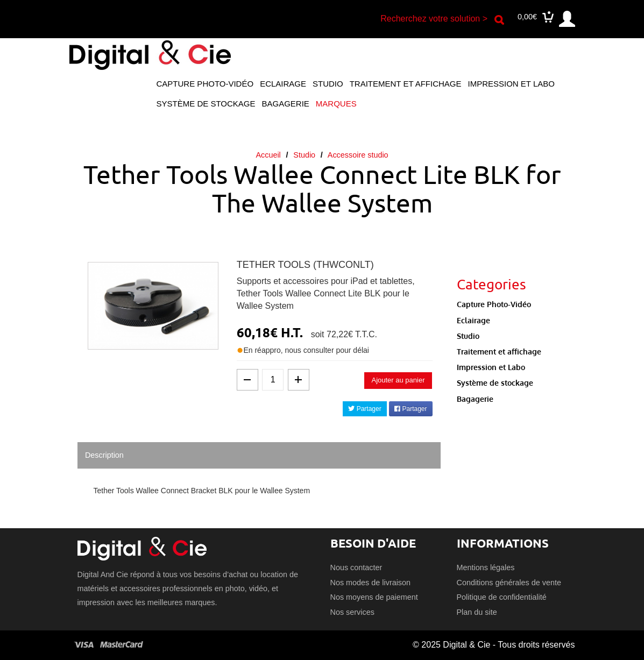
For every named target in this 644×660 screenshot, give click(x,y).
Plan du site (477, 612)
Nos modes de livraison (371, 583)
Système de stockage (206, 104)
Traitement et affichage (406, 84)
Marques (336, 104)
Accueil (268, 155)
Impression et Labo (511, 84)
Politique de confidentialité (502, 597)
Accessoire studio (358, 155)
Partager (365, 409)
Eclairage (283, 84)
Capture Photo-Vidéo (205, 84)
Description (104, 455)
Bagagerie (285, 104)
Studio (328, 84)
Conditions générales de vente (509, 583)
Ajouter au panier (398, 380)
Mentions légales (486, 567)
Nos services (352, 612)
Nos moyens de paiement (374, 597)
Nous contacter (356, 567)
